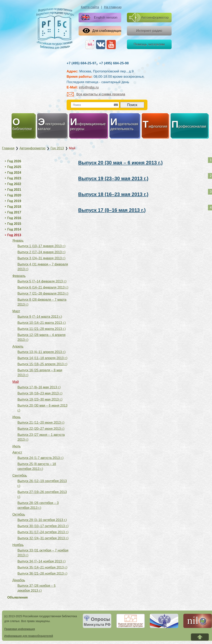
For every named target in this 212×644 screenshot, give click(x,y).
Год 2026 (14, 161)
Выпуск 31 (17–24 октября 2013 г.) (43, 532)
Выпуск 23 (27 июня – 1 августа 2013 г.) (41, 437)
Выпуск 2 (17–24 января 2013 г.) (41, 252)
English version (98, 18)
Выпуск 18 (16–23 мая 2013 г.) (113, 194)
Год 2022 (14, 184)
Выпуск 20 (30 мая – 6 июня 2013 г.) (120, 163)
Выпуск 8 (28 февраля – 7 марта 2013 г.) (42, 302)
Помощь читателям (149, 44)
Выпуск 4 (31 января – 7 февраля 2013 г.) (43, 267)
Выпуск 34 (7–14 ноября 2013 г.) (42, 561)
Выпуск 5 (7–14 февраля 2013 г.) (42, 281)
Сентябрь (20, 475)
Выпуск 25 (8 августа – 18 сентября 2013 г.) (37, 466)
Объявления (17, 597)
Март (16, 311)
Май (16, 382)
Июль (17, 446)
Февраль (19, 276)
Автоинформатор (149, 18)
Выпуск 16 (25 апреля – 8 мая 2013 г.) (40, 373)
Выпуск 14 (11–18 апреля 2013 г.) (42, 358)
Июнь (17, 417)
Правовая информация (20, 629)
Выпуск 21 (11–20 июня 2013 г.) (41, 423)
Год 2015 (14, 224)
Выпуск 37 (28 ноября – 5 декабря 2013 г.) (37, 588)
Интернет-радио (149, 31)
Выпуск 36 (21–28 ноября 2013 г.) (42, 573)
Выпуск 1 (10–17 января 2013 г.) (41, 246)
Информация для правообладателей (29, 636)
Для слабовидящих (102, 31)
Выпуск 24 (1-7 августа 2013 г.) (40, 458)
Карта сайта (90, 7)
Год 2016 (14, 218)
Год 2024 (14, 173)
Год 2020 (14, 195)
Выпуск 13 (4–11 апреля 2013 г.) (42, 352)
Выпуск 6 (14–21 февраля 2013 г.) (43, 287)
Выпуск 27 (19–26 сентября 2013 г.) (42, 494)
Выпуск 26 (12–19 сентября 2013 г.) (42, 483)
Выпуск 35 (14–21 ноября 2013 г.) (42, 567)
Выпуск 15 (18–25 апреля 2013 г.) (42, 364)
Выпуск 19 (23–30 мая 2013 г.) (113, 178)
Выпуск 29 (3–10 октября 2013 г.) (42, 520)
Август (17, 452)
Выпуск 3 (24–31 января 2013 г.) (41, 258)
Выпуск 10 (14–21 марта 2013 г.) (42, 323)
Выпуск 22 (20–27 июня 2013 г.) (41, 429)
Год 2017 (14, 212)
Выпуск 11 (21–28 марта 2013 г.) (42, 329)
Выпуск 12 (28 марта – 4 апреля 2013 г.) (41, 337)
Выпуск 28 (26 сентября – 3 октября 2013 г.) (38, 505)
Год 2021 (14, 190)
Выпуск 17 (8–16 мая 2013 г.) (112, 210)
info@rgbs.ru (89, 87)
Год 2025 (14, 167)
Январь (18, 241)
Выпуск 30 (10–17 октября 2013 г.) (43, 526)
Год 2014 (14, 229)
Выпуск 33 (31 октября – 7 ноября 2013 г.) (43, 553)
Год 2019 (14, 201)
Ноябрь (18, 545)
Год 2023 (14, 178)
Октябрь (19, 514)
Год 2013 (14, 235)
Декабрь (19, 580)
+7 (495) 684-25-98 (114, 63)
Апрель (18, 346)
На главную (113, 7)
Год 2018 (14, 207)
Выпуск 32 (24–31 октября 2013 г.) (43, 538)
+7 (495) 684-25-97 (81, 63)
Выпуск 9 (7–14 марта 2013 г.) (40, 317)
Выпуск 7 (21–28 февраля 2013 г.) (43, 293)
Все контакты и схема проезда (96, 94)
